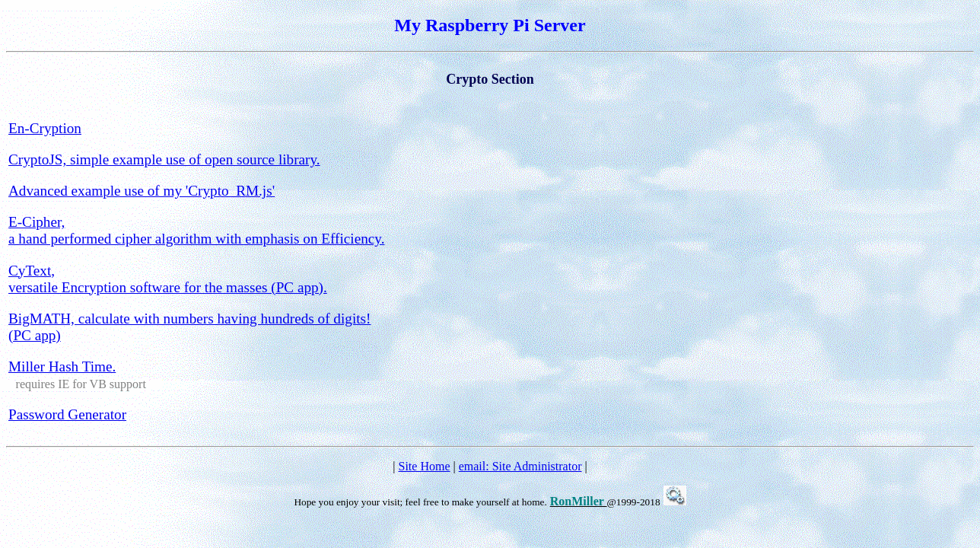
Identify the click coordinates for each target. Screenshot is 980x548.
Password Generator (67, 414)
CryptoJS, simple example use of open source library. (164, 159)
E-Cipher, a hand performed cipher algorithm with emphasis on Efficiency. (196, 230)
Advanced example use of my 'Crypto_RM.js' (142, 191)
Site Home (425, 466)
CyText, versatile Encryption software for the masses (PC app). (168, 279)
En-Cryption (45, 128)
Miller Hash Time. (62, 366)
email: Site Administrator (520, 466)
